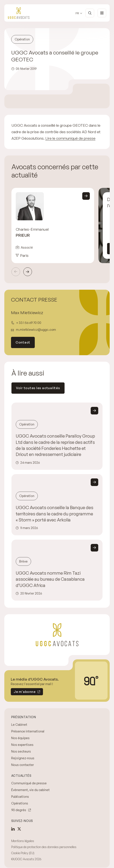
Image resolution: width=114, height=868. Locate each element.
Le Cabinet (19, 725)
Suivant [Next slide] (28, 272)
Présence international (28, 731)
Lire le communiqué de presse (70, 138)
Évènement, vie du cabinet (30, 790)
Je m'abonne (23, 692)
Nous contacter (23, 765)
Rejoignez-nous (23, 758)
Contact (23, 342)
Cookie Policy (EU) (23, 853)
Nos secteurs (21, 751)
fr (77, 13)
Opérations (20, 803)
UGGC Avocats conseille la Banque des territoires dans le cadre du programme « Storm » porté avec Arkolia (55, 514)
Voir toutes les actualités (38, 388)
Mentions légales (23, 841)
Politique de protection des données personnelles (44, 847)
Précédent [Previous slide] (16, 272)
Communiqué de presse (29, 783)
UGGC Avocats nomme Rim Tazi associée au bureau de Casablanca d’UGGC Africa (50, 579)
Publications (20, 797)
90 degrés (19, 810)
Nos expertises (22, 745)
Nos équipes (20, 738)
